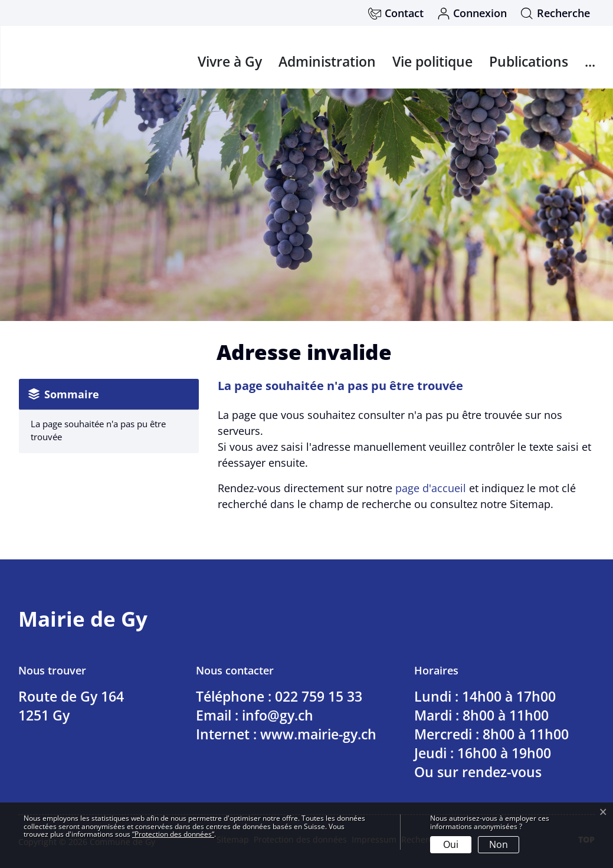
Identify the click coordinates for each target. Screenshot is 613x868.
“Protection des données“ (173, 834)
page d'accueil (431, 488)
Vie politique (432, 61)
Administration (327, 61)
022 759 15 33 (319, 696)
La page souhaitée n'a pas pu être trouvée (98, 430)
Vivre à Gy (230, 61)
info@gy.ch (278, 715)
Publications (529, 61)
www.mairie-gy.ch (318, 734)
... (590, 61)
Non (499, 844)
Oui (451, 844)
